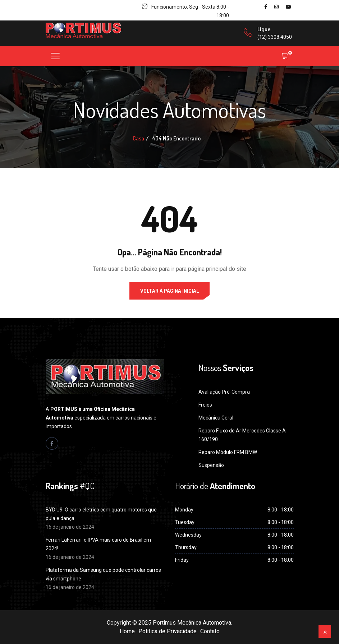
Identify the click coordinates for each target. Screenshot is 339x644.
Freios (205, 405)
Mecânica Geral (216, 418)
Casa (138, 138)
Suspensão (211, 465)
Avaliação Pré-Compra (224, 392)
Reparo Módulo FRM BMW (228, 452)
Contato (210, 631)
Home (127, 631)
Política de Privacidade (168, 631)
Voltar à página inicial (169, 291)
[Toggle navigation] (55, 56)
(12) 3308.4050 (275, 37)
